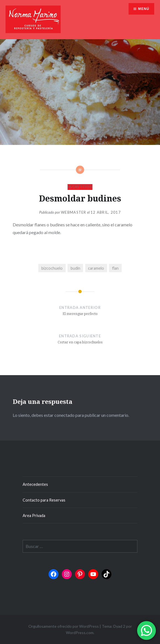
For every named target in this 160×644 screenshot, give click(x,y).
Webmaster (74, 212)
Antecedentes (35, 484)
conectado (64, 415)
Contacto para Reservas (44, 500)
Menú (144, 9)
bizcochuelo (52, 268)
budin (75, 268)
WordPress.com (80, 633)
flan (115, 268)
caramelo (96, 268)
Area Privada (34, 516)
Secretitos (80, 187)
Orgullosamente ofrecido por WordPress (64, 626)
